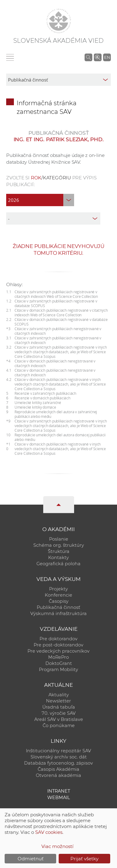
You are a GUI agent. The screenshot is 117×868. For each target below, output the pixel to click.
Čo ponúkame (59, 726)
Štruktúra (59, 551)
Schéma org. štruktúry (59, 545)
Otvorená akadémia (59, 775)
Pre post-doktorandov (59, 645)
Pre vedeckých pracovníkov (59, 651)
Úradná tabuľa (59, 707)
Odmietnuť (31, 859)
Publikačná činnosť (59, 607)
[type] (53, 218)
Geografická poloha (59, 564)
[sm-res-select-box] (59, 80)
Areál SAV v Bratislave (59, 719)
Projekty (59, 589)
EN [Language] (107, 57)
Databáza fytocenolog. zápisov (59, 763)
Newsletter (59, 701)
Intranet (59, 791)
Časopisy (59, 601)
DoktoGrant (59, 663)
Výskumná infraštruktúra (59, 614)
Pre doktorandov (59, 639)
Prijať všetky (84, 859)
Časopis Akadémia (59, 769)
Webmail (59, 798)
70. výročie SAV (59, 713)
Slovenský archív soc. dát (59, 757)
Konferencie (59, 595)
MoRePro (59, 657)
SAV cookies (49, 832)
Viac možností (57, 846)
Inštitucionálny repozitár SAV (59, 751)
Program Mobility (59, 670)
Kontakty (59, 558)
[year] (40, 200)
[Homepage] (59, 21)
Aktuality (59, 695)
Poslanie (59, 539)
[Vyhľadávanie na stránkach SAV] (88, 57)
